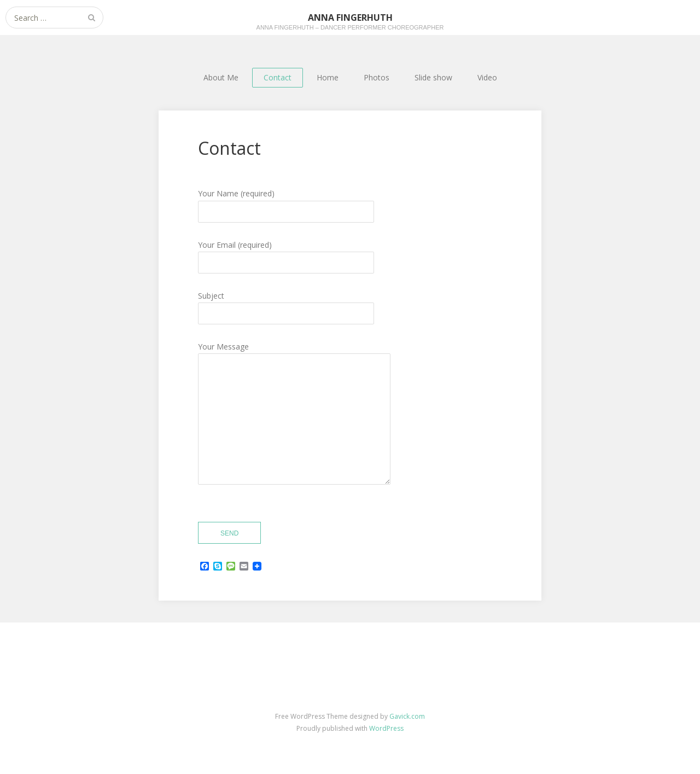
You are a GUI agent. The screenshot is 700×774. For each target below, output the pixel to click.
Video (487, 77)
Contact (278, 77)
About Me (221, 77)
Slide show (433, 77)
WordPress (386, 728)
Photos (377, 77)
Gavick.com (407, 716)
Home (328, 77)
